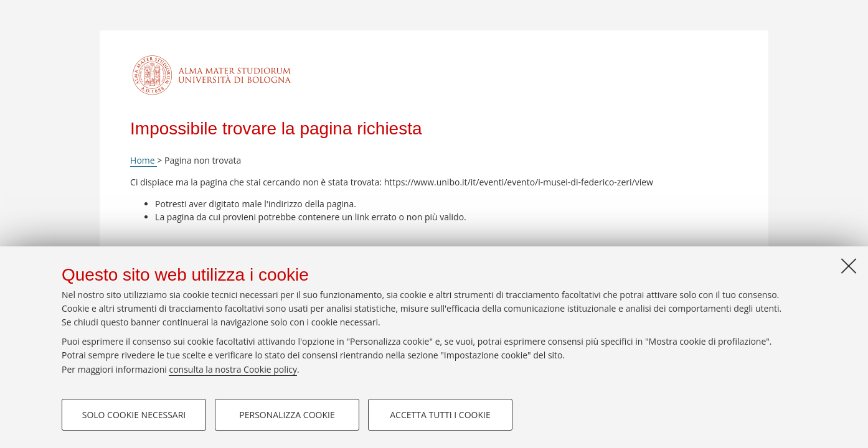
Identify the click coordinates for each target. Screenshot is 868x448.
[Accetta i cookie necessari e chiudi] (849, 266)
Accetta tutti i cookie (440, 415)
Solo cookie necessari (134, 415)
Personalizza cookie (287, 415)
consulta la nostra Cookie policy (233, 369)
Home (144, 160)
